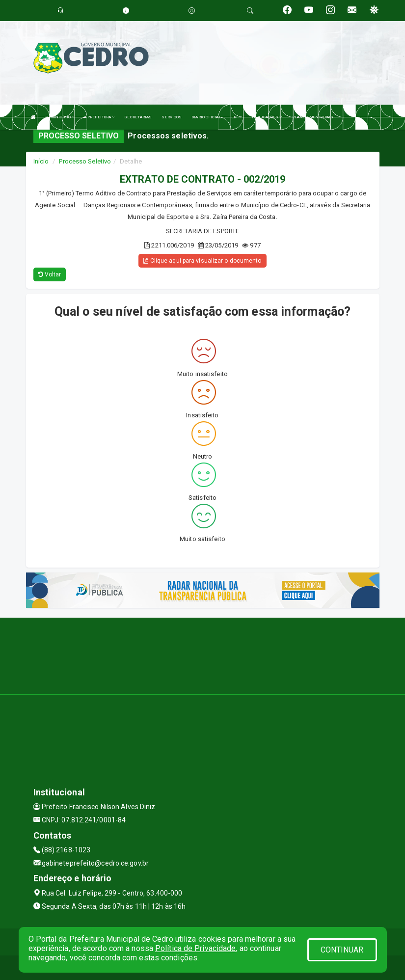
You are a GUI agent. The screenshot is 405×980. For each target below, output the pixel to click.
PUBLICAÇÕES (267, 117)
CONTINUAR (342, 950)
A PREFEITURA (99, 117)
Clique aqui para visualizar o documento (202, 261)
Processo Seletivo (85, 161)
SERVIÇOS (172, 117)
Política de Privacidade (195, 948)
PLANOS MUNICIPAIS (313, 117)
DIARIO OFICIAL (206, 117)
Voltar (50, 274)
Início (41, 161)
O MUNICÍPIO (60, 117)
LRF (237, 117)
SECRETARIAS (138, 117)
